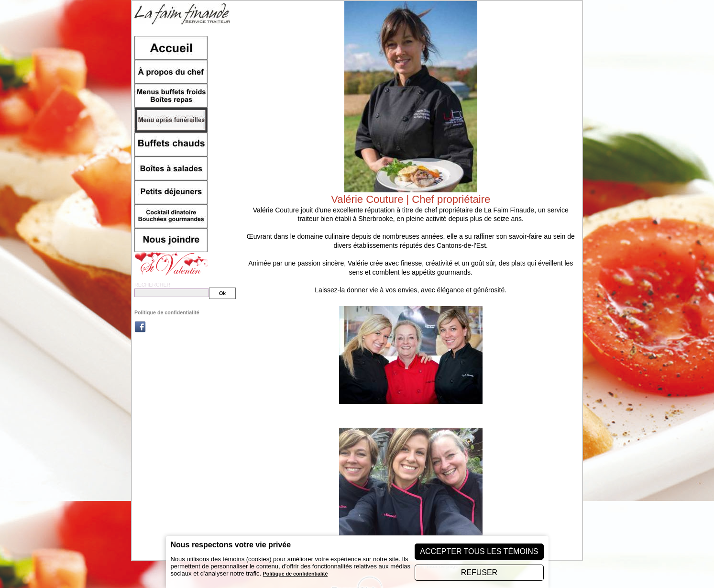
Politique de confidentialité (167, 312)
